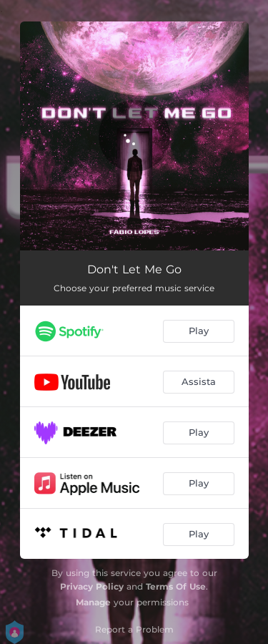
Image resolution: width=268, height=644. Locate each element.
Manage (93, 602)
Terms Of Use (176, 586)
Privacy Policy (92, 586)
